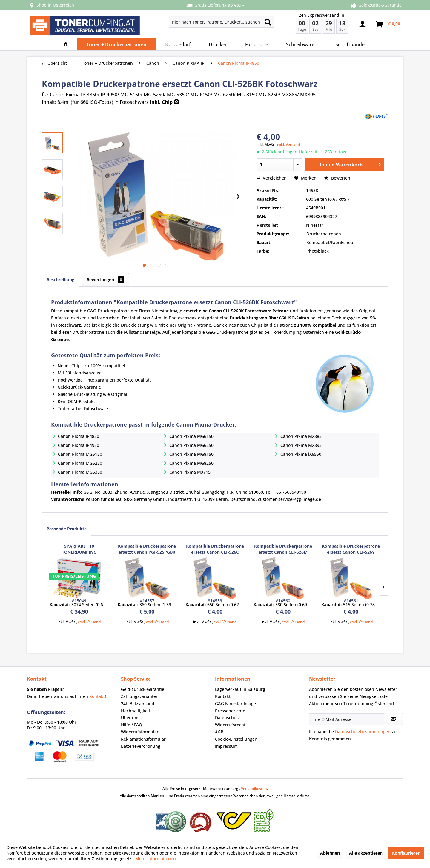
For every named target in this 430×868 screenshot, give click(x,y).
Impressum (226, 746)
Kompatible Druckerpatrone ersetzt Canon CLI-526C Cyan (215, 549)
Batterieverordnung (141, 746)
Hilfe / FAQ (132, 725)
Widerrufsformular (140, 732)
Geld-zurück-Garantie (143, 689)
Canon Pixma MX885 (301, 436)
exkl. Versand (288, 145)
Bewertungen (105, 280)
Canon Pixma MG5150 (80, 454)
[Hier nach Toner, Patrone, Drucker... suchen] (221, 22)
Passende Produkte (67, 529)
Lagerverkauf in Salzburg (240, 689)
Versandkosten (254, 789)
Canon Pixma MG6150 (191, 436)
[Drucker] (218, 44)
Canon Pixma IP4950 (79, 445)
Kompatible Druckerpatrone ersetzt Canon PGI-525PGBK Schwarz (147, 549)
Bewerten (337, 178)
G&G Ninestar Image (235, 703)
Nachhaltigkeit (136, 711)
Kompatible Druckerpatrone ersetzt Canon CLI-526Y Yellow (351, 549)
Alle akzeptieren (366, 853)
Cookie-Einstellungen (236, 739)
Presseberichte (230, 711)
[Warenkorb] (388, 24)
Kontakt (97, 696)
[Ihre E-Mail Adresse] (347, 719)
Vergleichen (272, 178)
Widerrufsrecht (230, 725)
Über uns (130, 718)
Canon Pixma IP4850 (79, 436)
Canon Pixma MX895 (301, 445)
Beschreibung (60, 280)
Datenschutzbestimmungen (363, 732)
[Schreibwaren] (302, 44)
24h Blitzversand (138, 703)
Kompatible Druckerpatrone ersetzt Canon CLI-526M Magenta (283, 549)
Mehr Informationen (156, 859)
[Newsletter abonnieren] (393, 719)
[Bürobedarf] (178, 44)
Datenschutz (228, 718)
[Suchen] (268, 22)
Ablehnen (330, 853)
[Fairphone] (257, 44)
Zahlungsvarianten (140, 696)
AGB (219, 732)
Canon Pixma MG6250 (191, 445)
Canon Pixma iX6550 (301, 454)
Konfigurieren (406, 853)
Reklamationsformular (143, 739)
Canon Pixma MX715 (190, 472)
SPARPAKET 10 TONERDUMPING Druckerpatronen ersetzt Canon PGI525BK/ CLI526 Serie (79, 549)
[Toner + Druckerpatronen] (116, 44)
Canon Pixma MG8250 (191, 463)
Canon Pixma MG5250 (80, 463)
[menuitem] (200, 22)
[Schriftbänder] (351, 44)
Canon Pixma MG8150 (191, 454)
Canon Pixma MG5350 (80, 472)
